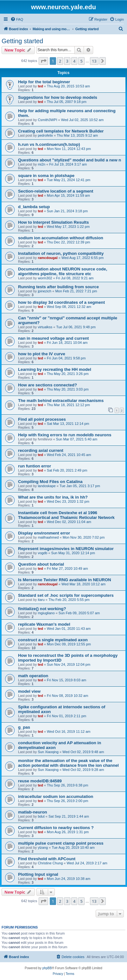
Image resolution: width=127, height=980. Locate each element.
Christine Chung (50, 863)
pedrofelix (45, 135)
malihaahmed (48, 537)
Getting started (22, 41)
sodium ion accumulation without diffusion (61, 238)
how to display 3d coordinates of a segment (61, 302)
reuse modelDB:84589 (40, 781)
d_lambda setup (34, 207)
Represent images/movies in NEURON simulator (66, 549)
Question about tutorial (41, 564)
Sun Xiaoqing (48, 752)
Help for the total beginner (44, 82)
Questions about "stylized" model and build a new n (70, 160)
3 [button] (67, 61)
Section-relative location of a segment (56, 191)
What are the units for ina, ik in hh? (53, 497)
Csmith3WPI (47, 120)
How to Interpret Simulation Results (53, 222)
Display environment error (44, 533)
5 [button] (81, 61)
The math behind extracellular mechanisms (61, 401)
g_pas (24, 727)
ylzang (43, 847)
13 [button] (94, 61)
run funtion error (35, 466)
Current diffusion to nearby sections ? (56, 828)
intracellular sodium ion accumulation (56, 796)
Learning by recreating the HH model (55, 369)
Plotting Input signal (38, 874)
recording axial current (41, 450)
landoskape (47, 486)
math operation (33, 676)
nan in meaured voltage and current (54, 338)
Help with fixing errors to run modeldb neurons (65, 435)
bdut (41, 816)
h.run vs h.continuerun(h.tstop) (49, 144)
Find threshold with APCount (47, 859)
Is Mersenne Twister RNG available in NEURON (65, 580)
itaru (41, 600)
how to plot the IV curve (42, 354)
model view (29, 691)
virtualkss (45, 327)
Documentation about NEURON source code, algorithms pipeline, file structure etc (63, 271)
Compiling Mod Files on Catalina (50, 482)
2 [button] (60, 61)
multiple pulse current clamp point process (61, 843)
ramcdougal (48, 258)
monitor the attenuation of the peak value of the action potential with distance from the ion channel (68, 763)
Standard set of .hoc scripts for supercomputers (66, 595)
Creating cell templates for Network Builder (61, 131)
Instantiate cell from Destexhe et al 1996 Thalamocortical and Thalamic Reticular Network (66, 515)
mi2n (41, 164)
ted (40, 86)
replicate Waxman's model (44, 624)
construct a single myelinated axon (53, 640)
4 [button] (74, 61)
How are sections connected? (48, 385)
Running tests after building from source (58, 287)
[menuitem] (17, 19)
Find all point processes (42, 419)
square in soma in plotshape (46, 176)
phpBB (47, 968)
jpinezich (44, 291)
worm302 (45, 278)
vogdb (42, 553)
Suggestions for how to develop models (58, 97)
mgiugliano (46, 613)
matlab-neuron (33, 812)
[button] (43, 61)
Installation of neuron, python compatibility (61, 253)
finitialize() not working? (42, 609)
